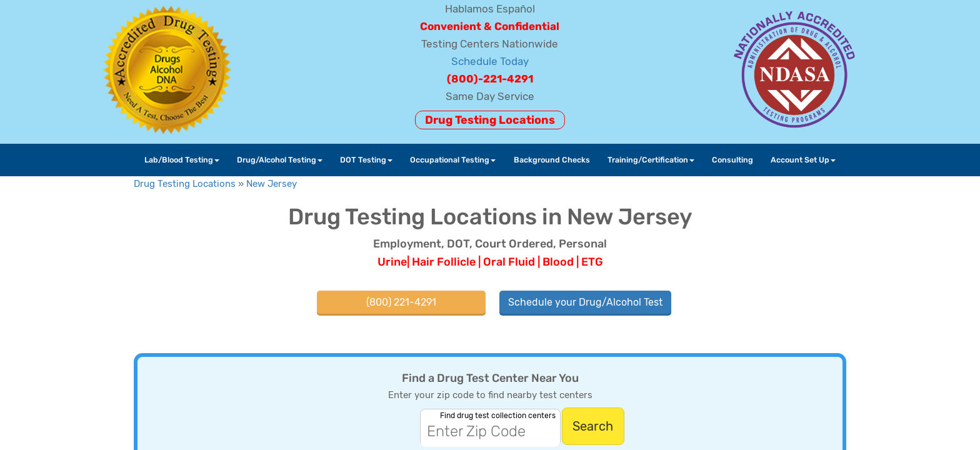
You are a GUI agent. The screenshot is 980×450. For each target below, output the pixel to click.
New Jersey (272, 184)
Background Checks (552, 160)
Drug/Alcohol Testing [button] (280, 160)
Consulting (732, 160)
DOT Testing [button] (366, 160)
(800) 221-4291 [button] (401, 302)
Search (593, 426)
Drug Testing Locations (490, 120)
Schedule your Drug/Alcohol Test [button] (585, 302)
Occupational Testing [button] (453, 160)
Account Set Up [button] (803, 160)
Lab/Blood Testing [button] (182, 160)
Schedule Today (490, 61)
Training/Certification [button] (651, 160)
